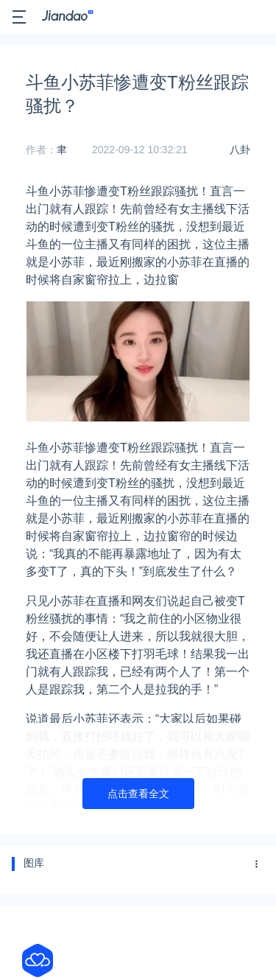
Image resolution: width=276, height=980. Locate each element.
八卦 (240, 150)
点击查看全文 (138, 794)
